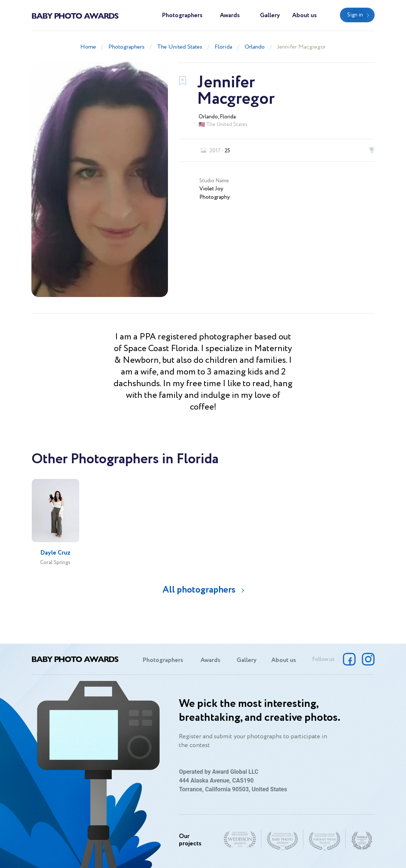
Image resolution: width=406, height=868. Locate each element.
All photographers (199, 590)
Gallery (270, 16)
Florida (223, 47)
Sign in (355, 15)
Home (88, 47)
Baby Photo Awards (75, 15)
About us (304, 16)
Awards (230, 16)
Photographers (182, 16)
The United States (180, 47)
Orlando (255, 47)
